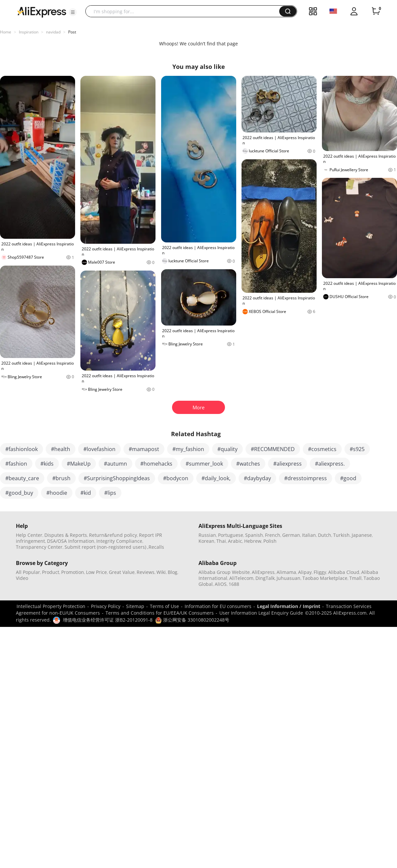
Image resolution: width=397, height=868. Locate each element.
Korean (206, 541)
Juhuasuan (288, 578)
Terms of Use (164, 606)
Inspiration (29, 32)
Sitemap (135, 606)
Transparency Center (39, 547)
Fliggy (320, 572)
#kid (86, 493)
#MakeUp (79, 464)
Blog (173, 572)
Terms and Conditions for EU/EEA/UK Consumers (160, 613)
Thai (221, 541)
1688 (234, 584)
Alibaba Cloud (344, 572)
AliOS (221, 584)
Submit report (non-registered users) (105, 547)
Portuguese (231, 535)
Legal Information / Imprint (289, 606)
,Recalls (156, 547)
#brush (61, 478)
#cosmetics (322, 449)
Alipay (305, 572)
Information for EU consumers (218, 606)
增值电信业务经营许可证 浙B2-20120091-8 (108, 620)
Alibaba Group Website (224, 572)
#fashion (16, 464)
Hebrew (253, 541)
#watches (248, 464)
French (273, 535)
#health (61, 449)
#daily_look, (216, 478)
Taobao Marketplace (325, 578)
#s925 (357, 449)
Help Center (29, 535)
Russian (207, 535)
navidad (53, 32)
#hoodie (57, 493)
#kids (47, 464)
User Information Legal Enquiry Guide (261, 613)
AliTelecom (241, 578)
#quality (227, 449)
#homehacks (156, 464)
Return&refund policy (113, 535)
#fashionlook (22, 449)
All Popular (28, 572)
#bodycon (176, 478)
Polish (270, 541)
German (291, 535)
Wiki (161, 572)
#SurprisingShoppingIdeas (117, 478)
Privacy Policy (106, 606)
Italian (309, 535)
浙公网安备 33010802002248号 (192, 620)
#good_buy (19, 493)
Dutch (325, 535)
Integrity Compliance (119, 541)
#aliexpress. (330, 464)
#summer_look (204, 464)
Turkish (341, 535)
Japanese (362, 535)
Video (22, 578)
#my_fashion (188, 449)
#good (348, 478)
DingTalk (265, 578)
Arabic (235, 541)
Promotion (73, 572)
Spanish (254, 535)
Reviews (146, 572)
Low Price (96, 572)
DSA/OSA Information (71, 541)
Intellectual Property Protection (51, 606)
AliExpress (263, 572)
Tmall (355, 578)
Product (51, 572)
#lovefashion (99, 449)
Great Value (122, 572)
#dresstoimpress (306, 478)
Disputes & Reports (66, 535)
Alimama (286, 572)
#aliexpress (287, 464)
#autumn (115, 464)
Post (72, 32)
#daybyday (257, 478)
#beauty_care (22, 478)
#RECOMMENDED (273, 449)
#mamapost (144, 449)
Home (6, 32)
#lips (110, 493)
